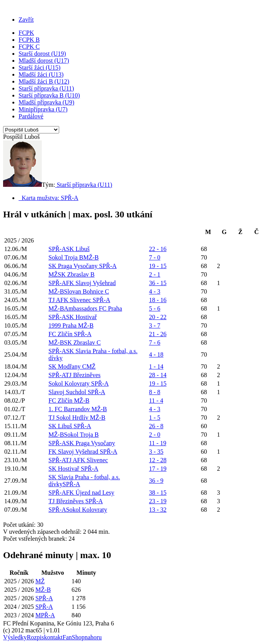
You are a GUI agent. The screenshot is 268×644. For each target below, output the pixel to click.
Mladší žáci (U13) (41, 74)
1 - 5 (154, 418)
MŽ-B (91, 257)
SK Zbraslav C (82, 342)
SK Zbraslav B (76, 274)
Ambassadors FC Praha (93, 308)
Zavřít (26, 20)
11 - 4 (156, 401)
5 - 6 (154, 308)
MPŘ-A (45, 615)
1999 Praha (63, 325)
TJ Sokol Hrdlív (69, 418)
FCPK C (29, 47)
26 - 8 (156, 426)
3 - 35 (156, 452)
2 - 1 (154, 274)
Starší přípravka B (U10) (49, 95)
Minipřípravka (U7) (43, 109)
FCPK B (29, 40)
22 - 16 (158, 249)
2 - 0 (154, 435)
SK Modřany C (67, 366)
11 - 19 (158, 443)
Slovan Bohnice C (86, 291)
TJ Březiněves (83, 375)
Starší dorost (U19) (42, 54)
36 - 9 (156, 481)
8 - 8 (154, 392)
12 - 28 (158, 460)
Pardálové (31, 116)
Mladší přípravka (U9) (46, 102)
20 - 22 (158, 317)
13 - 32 (158, 510)
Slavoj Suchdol (68, 392)
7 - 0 (154, 257)
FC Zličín (61, 334)
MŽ (53, 274)
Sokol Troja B (66, 257)
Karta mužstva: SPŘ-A (49, 198)
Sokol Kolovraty (70, 383)
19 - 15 (158, 266)
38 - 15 (158, 493)
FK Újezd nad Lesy (90, 493)
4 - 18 (156, 354)
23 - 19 (158, 501)
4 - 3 (154, 291)
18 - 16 (158, 300)
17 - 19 (158, 469)
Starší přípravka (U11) (46, 88)
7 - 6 (154, 342)
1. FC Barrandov (70, 409)
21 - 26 (158, 334)
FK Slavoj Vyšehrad (91, 283)
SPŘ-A (57, 249)
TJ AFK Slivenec (70, 300)
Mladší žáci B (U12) (44, 81)
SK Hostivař (82, 317)
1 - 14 (156, 366)
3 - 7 (154, 325)
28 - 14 (158, 375)
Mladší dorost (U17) (44, 61)
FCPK (26, 33)
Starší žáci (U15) (39, 67)
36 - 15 (158, 283)
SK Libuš (78, 249)
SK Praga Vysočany (74, 266)
